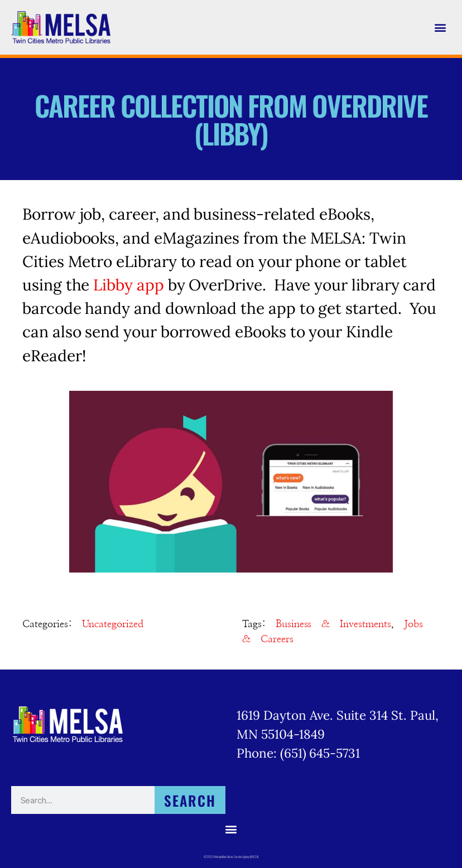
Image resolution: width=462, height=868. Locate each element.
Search (190, 800)
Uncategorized (113, 624)
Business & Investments (333, 624)
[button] (440, 28)
